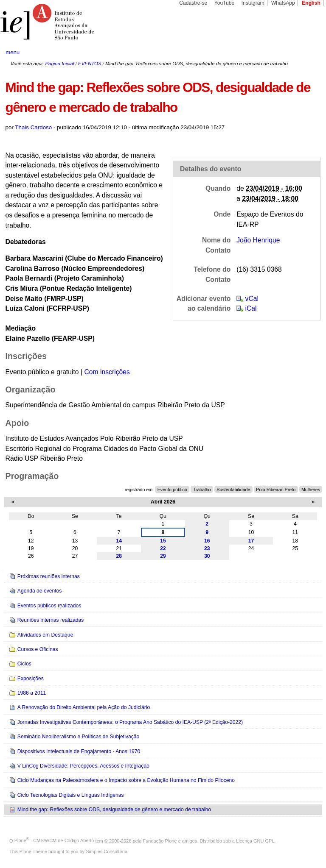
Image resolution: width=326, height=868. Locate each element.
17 (251, 541)
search (303, 53)
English (311, 3)
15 (163, 541)
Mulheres (311, 490)
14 (119, 541)
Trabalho (202, 490)
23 (207, 548)
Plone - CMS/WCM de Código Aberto (54, 840)
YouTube (225, 3)
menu (13, 52)
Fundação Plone (160, 840)
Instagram (253, 3)
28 (119, 556)
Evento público (172, 490)
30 (207, 556)
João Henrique (258, 240)
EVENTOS (90, 64)
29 (163, 556)
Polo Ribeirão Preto (276, 490)
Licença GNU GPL (255, 840)
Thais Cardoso (33, 127)
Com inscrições (107, 372)
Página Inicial (59, 64)
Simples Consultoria (107, 851)
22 (163, 548)
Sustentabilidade (233, 490)
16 (207, 541)
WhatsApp (283, 3)
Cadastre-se (193, 3)
